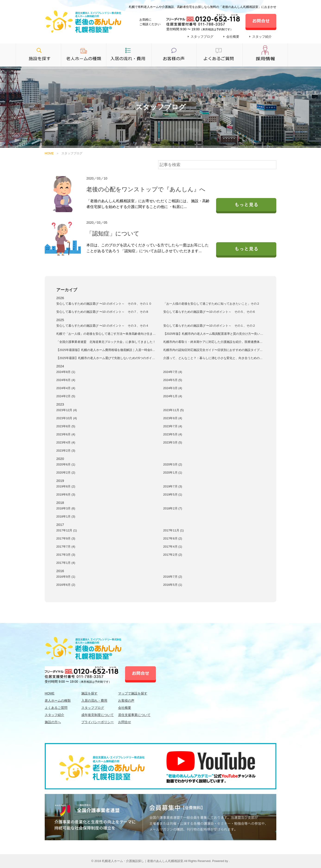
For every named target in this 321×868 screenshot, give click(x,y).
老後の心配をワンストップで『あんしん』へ (146, 189)
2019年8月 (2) (66, 486)
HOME (49, 153)
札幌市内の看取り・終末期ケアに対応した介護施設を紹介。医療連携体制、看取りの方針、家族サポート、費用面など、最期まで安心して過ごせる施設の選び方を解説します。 (213, 342)
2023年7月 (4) (173, 426)
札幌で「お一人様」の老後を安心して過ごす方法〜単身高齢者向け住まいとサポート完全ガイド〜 (106, 334)
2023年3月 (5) (173, 442)
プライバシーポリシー (98, 722)
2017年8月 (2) (173, 538)
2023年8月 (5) (66, 426)
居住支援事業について (134, 715)
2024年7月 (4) (173, 372)
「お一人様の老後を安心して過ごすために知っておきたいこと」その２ (211, 304)
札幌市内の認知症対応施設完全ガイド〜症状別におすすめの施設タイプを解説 (213, 350)
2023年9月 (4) (173, 418)
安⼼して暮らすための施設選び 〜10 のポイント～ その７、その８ (102, 312)
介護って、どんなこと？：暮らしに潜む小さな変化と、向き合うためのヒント (213, 358)
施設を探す (89, 693)
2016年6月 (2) (66, 585)
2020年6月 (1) (66, 464)
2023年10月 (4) (67, 418)
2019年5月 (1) (173, 494)
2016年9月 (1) (66, 577)
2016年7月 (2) (173, 577)
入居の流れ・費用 (94, 701)
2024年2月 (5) (66, 396)
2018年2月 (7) (173, 508)
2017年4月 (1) (173, 547)
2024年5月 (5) (173, 380)
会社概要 (233, 37)
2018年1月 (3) (66, 516)
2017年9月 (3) (66, 538)
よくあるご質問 (56, 708)
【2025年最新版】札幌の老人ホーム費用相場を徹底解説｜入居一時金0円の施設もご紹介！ (106, 350)
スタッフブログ (202, 37)
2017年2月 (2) (173, 555)
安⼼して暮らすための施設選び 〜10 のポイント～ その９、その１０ (104, 304)
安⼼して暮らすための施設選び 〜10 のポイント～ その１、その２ (209, 326)
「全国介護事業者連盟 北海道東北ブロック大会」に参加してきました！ (106, 342)
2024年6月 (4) (66, 380)
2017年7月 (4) (66, 547)
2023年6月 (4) (66, 434)
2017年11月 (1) (174, 530)
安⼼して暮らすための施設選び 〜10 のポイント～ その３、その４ (102, 326)
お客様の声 (126, 701)
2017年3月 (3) (66, 555)
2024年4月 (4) (66, 388)
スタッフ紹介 (262, 37)
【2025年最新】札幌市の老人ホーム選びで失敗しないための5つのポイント (106, 358)
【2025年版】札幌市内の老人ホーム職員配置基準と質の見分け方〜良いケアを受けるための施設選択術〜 (213, 334)
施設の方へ (53, 722)
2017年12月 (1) (67, 530)
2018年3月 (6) (66, 508)
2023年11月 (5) (174, 410)
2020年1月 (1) (173, 473)
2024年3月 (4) (173, 388)
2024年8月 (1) (66, 372)
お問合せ (125, 722)
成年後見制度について (98, 715)
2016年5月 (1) (173, 585)
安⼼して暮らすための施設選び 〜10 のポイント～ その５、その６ (209, 312)
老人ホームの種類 (58, 701)
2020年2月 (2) (66, 473)
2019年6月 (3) (66, 494)
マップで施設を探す (133, 693)
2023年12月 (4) (67, 410)
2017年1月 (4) (66, 563)
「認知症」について (113, 233)
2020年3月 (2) (173, 464)
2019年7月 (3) (173, 486)
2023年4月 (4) (66, 442)
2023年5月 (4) (173, 434)
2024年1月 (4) (173, 396)
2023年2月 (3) (66, 451)
